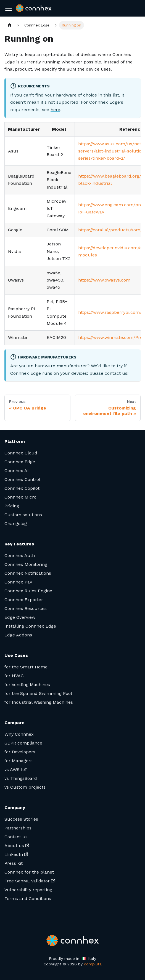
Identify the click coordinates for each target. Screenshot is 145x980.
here (55, 110)
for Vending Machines (27, 685)
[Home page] (10, 25)
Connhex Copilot (22, 488)
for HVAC (14, 676)
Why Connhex (19, 734)
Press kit (14, 863)
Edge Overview (20, 617)
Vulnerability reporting (28, 890)
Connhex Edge (20, 462)
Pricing (12, 506)
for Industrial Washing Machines (39, 702)
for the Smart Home (26, 667)
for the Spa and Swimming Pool (38, 693)
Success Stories (21, 819)
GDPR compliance (23, 743)
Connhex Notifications (28, 573)
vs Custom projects (25, 787)
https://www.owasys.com (104, 280)
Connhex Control (22, 479)
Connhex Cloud (21, 453)
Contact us (16, 837)
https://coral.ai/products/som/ (110, 230)
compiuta (93, 964)
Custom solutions (23, 515)
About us (17, 846)
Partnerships (18, 828)
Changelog (16, 524)
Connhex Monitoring (26, 564)
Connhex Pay (18, 582)
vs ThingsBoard (21, 778)
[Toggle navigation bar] (9, 8)
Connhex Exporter (24, 600)
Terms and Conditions (28, 899)
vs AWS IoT (16, 769)
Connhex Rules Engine (28, 591)
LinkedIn (16, 854)
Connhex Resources (26, 608)
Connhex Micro (20, 497)
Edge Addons (18, 635)
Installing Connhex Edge (30, 626)
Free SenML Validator (30, 881)
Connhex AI (17, 471)
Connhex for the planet (29, 872)
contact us (116, 373)
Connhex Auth (20, 555)
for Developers (20, 752)
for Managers (19, 761)
